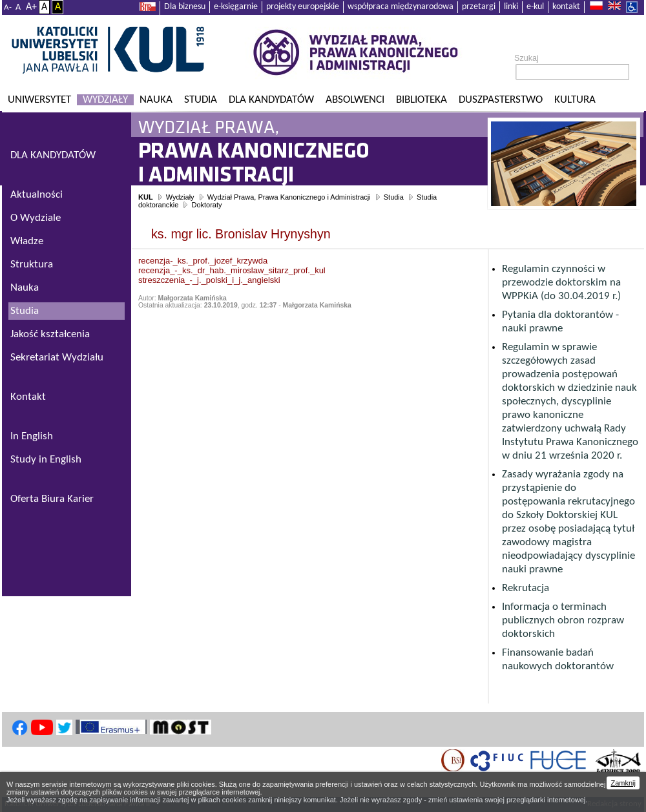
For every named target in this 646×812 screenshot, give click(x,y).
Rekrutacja (526, 588)
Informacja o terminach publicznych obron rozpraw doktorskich (563, 620)
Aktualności (36, 195)
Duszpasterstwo (501, 100)
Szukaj (526, 58)
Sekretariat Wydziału (57, 358)
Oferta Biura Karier (52, 499)
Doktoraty (206, 205)
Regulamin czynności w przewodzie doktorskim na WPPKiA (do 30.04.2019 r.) (561, 283)
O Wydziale (36, 218)
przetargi (479, 7)
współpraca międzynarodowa (401, 7)
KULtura (575, 100)
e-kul (535, 7)
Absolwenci (355, 100)
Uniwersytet (39, 100)
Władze (27, 241)
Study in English (46, 460)
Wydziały (105, 100)
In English (32, 436)
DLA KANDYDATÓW (53, 155)
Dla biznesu (185, 7)
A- (8, 7)
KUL (146, 197)
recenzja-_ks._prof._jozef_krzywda (203, 261)
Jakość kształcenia (50, 334)
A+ (31, 7)
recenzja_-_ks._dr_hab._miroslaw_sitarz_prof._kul (232, 270)
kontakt (566, 7)
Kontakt (28, 397)
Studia (201, 100)
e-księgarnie (236, 7)
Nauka (156, 100)
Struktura (32, 265)
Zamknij (623, 783)
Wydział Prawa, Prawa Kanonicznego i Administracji (289, 197)
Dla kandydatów (271, 100)
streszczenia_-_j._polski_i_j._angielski (209, 280)
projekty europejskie (303, 7)
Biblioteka (422, 100)
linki (511, 7)
